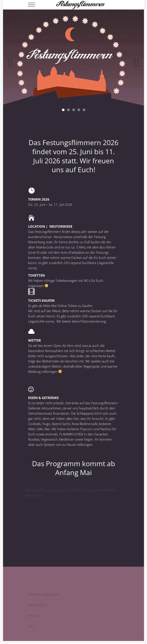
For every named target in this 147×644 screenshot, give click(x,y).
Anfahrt (34, 616)
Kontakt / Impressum (43, 594)
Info (31, 626)
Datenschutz (37, 605)
